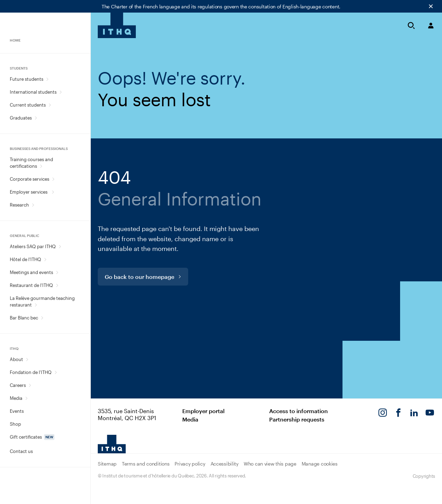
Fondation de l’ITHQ (31, 372)
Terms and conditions (146, 464)
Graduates (21, 118)
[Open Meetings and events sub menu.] (57, 272)
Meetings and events (31, 272)
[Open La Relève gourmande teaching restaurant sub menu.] (36, 305)
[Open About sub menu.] (27, 359)
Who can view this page (270, 464)
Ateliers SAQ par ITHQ (33, 246)
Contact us (21, 451)
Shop (15, 424)
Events (17, 411)
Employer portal (203, 411)
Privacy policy (190, 464)
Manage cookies (320, 464)
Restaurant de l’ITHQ (31, 285)
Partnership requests (297, 419)
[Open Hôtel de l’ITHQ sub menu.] (45, 260)
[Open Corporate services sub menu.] (53, 179)
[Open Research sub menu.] (33, 205)
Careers (18, 385)
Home (15, 40)
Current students (28, 105)
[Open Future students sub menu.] (47, 79)
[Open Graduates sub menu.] (36, 118)
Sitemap (107, 464)
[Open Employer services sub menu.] (53, 192)
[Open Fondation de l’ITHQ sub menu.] (56, 372)
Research (19, 205)
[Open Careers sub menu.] (30, 385)
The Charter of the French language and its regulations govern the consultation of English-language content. (221, 6)
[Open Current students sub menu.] (50, 105)
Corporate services (30, 179)
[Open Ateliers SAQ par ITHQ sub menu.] (60, 247)
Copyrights (424, 476)
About (16, 359)
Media (16, 398)
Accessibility (224, 464)
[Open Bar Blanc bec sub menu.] (42, 318)
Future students (27, 79)
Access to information (299, 411)
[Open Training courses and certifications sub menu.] (41, 166)
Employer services (29, 192)
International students (33, 92)
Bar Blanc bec (24, 318)
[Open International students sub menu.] (61, 92)
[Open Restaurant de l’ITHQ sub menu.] (57, 285)
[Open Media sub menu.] (26, 398)
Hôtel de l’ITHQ (25, 259)
